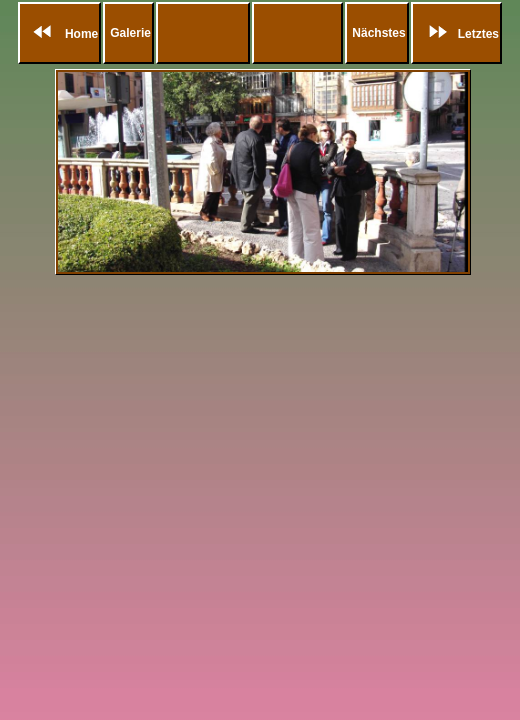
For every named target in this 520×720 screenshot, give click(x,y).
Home (61, 34)
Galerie (130, 33)
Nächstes (378, 33)
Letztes (458, 34)
